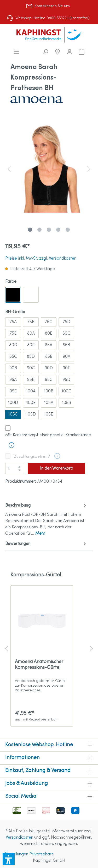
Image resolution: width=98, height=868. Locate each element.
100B (49, 391)
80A (31, 334)
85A (49, 345)
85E (49, 357)
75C (49, 322)
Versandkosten (19, 838)
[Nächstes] (89, 169)
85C (13, 357)
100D (13, 403)
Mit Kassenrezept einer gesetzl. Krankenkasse (48, 435)
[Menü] (16, 52)
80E (31, 345)
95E (13, 391)
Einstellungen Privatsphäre (29, 854)
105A (49, 403)
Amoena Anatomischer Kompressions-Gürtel (39, 665)
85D (31, 357)
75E (13, 334)
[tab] (46, 519)
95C (49, 380)
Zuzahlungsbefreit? (32, 457)
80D (13, 345)
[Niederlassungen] (57, 52)
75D (67, 322)
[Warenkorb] (82, 52)
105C (13, 414)
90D (49, 368)
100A (31, 391)
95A (13, 380)
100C (67, 391)
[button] (9, 859)
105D (31, 414)
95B (31, 380)
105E (49, 414)
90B (13, 368)
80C (66, 334)
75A (13, 322)
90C (31, 368)
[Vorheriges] (9, 169)
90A (67, 357)
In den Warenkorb (57, 469)
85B (66, 345)
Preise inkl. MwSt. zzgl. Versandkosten (41, 259)
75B (31, 322)
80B (49, 334)
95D (66, 380)
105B (67, 403)
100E (31, 403)
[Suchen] (45, 52)
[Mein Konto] (70, 52)
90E (66, 368)
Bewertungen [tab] (46, 544)
